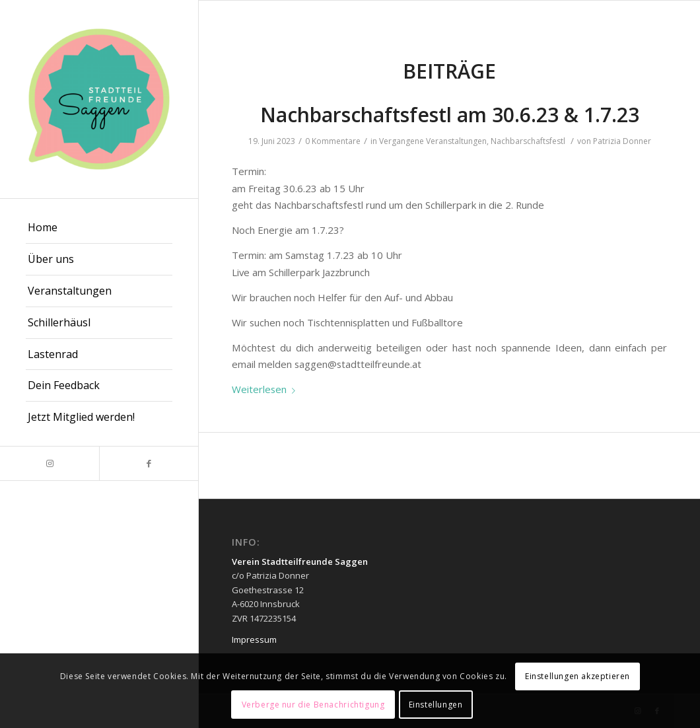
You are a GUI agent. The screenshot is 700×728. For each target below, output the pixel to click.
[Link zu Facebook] (149, 463)
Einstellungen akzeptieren (577, 676)
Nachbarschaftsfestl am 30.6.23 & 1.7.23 (450, 115)
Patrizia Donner (622, 141)
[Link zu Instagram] (50, 463)
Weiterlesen (266, 389)
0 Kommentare (333, 141)
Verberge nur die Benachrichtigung (313, 705)
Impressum (254, 639)
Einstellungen (436, 705)
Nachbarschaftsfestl (528, 141)
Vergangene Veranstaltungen (433, 141)
